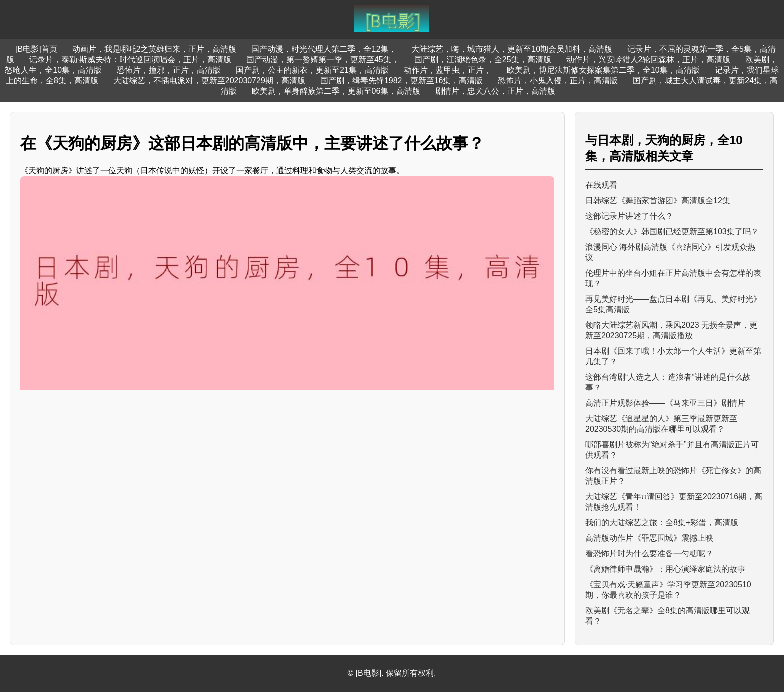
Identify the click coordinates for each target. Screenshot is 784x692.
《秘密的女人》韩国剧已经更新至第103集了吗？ (672, 232)
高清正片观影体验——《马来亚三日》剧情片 (665, 403)
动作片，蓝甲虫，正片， (448, 70)
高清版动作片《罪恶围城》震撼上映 (649, 538)
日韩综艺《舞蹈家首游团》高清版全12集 (658, 201)
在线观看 (601, 185)
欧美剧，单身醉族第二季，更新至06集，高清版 (336, 91)
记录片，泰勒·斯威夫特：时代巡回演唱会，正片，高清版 (130, 60)
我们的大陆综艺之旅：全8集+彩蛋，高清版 (662, 523)
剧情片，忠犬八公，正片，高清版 (495, 91)
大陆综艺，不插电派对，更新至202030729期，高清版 (209, 81)
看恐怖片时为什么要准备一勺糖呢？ (649, 554)
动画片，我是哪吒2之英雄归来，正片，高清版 (155, 49)
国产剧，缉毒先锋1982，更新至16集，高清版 (402, 81)
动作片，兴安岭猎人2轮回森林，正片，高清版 (649, 60)
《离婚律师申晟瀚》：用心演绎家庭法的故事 (665, 569)
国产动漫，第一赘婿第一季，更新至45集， (323, 60)
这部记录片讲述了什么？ (629, 216)
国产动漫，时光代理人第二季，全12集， (324, 49)
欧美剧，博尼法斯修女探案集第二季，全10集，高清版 (603, 70)
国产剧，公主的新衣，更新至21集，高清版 (312, 70)
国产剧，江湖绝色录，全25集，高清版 (483, 60)
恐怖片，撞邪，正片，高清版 (169, 70)
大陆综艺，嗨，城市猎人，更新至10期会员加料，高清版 (512, 49)
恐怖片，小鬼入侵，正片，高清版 (558, 81)
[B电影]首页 (36, 49)
